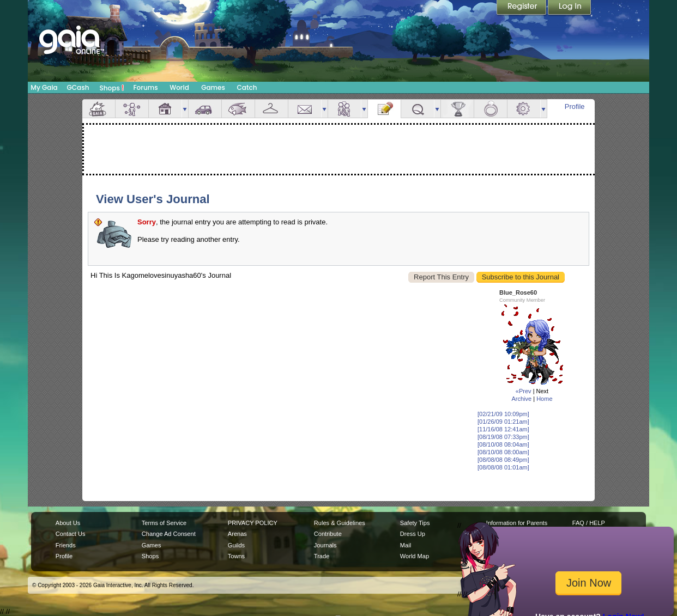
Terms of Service (164, 523)
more (185, 109)
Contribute (328, 534)
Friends (344, 109)
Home (544, 399)
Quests (418, 109)
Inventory (271, 109)
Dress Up (413, 534)
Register (522, 8)
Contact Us (71, 534)
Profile (575, 106)
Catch (247, 87)
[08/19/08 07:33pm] (503, 437)
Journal (384, 109)
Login (570, 8)
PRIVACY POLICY (253, 523)
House (165, 109)
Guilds (236, 545)
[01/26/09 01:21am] (503, 422)
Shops (112, 88)
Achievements (457, 109)
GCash (78, 87)
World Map (415, 556)
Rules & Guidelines (340, 523)
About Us (68, 523)
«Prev (524, 391)
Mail (305, 109)
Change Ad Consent (169, 534)
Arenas (237, 534)
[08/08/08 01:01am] (503, 467)
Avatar (132, 109)
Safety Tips (415, 523)
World (179, 87)
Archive (521, 399)
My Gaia (44, 87)
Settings (524, 109)
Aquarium (238, 109)
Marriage (491, 109)
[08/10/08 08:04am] (503, 444)
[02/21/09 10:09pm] (503, 414)
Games (213, 87)
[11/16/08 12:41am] (503, 429)
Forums (145, 87)
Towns (236, 556)
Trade (322, 556)
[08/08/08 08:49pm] (503, 460)
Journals (325, 545)
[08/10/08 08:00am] (503, 452)
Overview (99, 109)
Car (205, 109)
